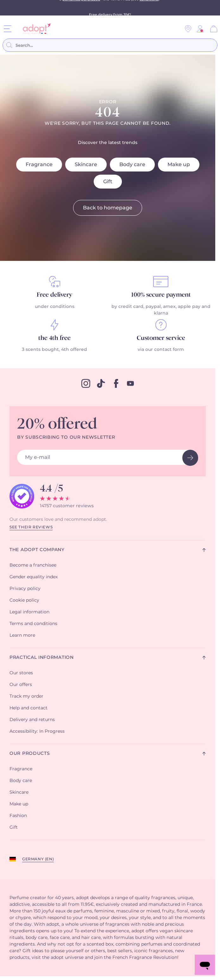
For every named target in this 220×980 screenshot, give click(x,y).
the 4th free (54, 338)
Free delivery (54, 295)
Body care (132, 165)
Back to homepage (108, 208)
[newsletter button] (190, 458)
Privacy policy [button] (25, 589)
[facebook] (116, 383)
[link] (200, 29)
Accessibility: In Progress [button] (37, 731)
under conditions (55, 307)
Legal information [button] (29, 612)
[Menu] (8, 29)
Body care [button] (21, 781)
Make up (179, 165)
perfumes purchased (81, 7)
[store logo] (35, 29)
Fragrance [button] (21, 769)
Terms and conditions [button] (33, 624)
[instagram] (86, 383)
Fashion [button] (18, 816)
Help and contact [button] (28, 708)
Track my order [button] (26, 696)
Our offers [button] (21, 685)
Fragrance (39, 165)
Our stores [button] (21, 673)
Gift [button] (14, 827)
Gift (108, 182)
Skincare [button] (19, 792)
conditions (149, 7)
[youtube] (130, 383)
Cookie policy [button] (24, 600)
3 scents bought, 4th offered (54, 350)
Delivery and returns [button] (32, 720)
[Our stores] (188, 29)
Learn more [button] (22, 635)
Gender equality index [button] (34, 577)
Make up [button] (19, 804)
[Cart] (214, 29)
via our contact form (161, 350)
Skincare (86, 165)
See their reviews (31, 527)
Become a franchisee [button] (33, 565)
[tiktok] (101, 383)
